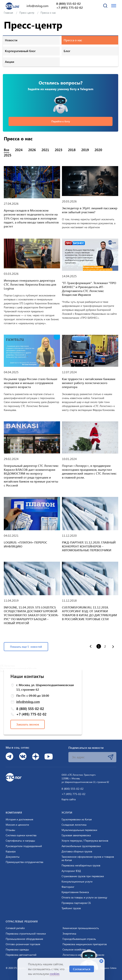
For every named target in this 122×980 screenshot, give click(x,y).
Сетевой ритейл (15, 928)
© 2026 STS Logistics (16, 968)
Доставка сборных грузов (77, 851)
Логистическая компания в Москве (18, 668)
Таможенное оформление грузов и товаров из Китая (88, 858)
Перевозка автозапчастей (21, 955)
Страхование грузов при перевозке (83, 876)
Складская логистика (74, 825)
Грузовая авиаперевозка (76, 835)
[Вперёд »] (113, 647)
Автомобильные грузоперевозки (81, 846)
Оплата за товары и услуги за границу (84, 897)
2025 (8, 155)
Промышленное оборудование (24, 939)
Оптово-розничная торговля (23, 944)
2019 (85, 150)
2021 (45, 150)
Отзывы (10, 830)
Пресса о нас (73, 40)
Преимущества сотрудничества (24, 862)
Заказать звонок (28, 724)
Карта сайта (69, 799)
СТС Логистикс (7, 666)
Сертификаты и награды (20, 841)
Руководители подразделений (24, 846)
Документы (13, 857)
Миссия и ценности (17, 825)
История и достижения (19, 819)
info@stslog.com (38, 6)
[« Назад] (91, 646)
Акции (10, 62)
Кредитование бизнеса (75, 892)
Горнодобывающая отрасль (79, 939)
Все (7, 150)
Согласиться (82, 969)
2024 (19, 150)
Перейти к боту (61, 121)
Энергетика (69, 934)
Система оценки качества (21, 835)
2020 (98, 150)
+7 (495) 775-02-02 (70, 8)
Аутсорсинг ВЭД (71, 871)
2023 (59, 150)
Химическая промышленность (81, 928)
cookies (55, 974)
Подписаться (111, 757)
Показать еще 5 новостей (26, 647)
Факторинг (68, 887)
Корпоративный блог (20, 51)
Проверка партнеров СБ (76, 903)
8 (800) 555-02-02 (68, 4)
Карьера (11, 851)
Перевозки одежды (17, 950)
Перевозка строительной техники (26, 934)
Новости (11, 40)
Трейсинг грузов (71, 908)
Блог (67, 51)
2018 (72, 150)
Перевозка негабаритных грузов (81, 865)
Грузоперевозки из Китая (77, 819)
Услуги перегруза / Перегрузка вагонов (85, 841)
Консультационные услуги (77, 882)
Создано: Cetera (108, 968)
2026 (32, 150)
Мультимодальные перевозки (79, 830)
